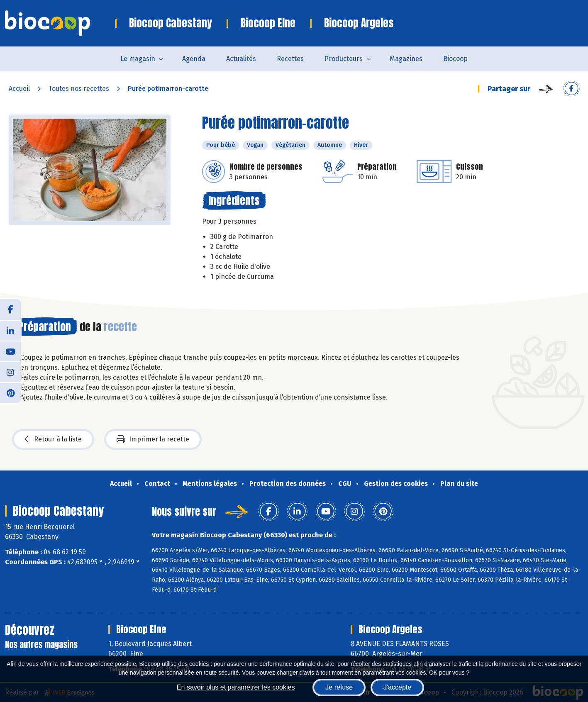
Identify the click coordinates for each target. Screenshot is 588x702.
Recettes (290, 59)
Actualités (241, 59)
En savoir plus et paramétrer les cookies (236, 687)
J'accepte (397, 687)
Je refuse (339, 687)
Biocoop (455, 59)
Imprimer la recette (153, 439)
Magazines (406, 59)
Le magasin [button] (138, 59)
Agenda (194, 59)
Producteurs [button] (344, 59)
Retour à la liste (53, 439)
